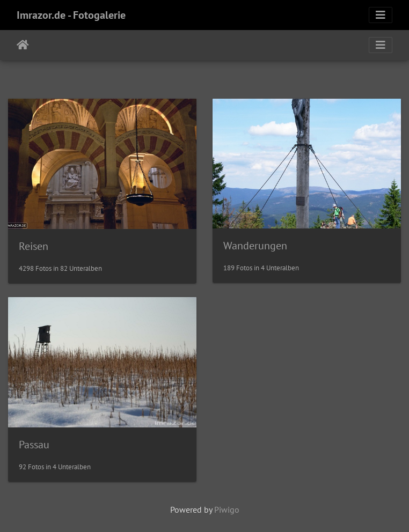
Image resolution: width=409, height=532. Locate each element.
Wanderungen (255, 246)
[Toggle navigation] (381, 15)
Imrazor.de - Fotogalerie (71, 15)
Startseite (23, 45)
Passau (34, 445)
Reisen (34, 246)
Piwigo (227, 509)
